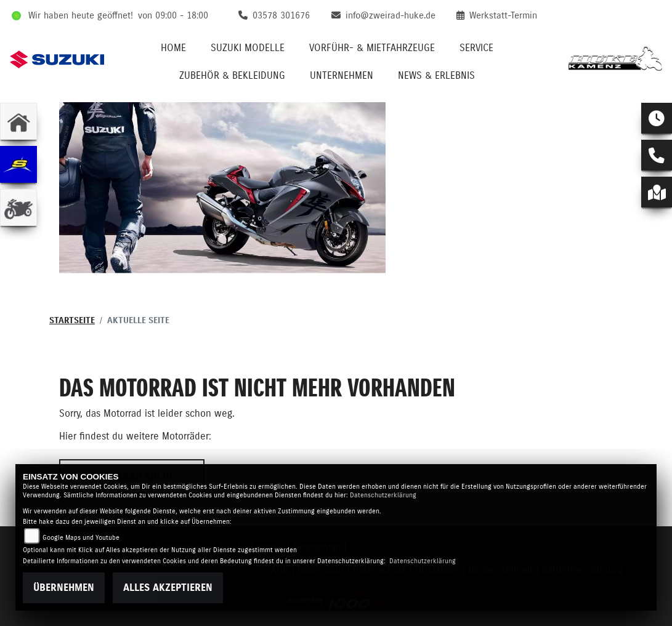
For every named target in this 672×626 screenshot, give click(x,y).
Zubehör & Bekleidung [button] (232, 76)
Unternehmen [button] (342, 76)
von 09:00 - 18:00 (173, 16)
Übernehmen (64, 588)
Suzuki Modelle (248, 48)
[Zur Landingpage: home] (18, 121)
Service (476, 48)
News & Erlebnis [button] (436, 76)
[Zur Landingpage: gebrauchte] (18, 207)
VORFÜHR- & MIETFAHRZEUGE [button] (372, 48)
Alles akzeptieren (168, 588)
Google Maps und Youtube (81, 538)
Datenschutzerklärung (383, 495)
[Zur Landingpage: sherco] (18, 164)
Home (173, 48)
